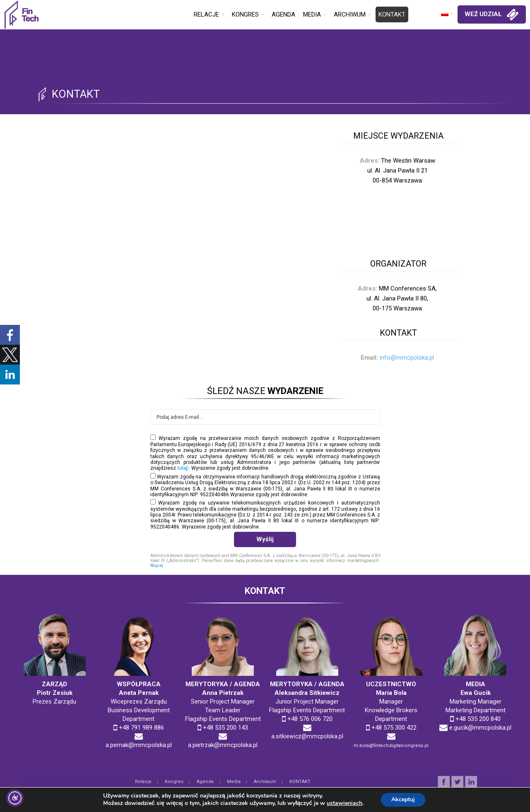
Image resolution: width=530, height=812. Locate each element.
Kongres (174, 782)
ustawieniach (342, 803)
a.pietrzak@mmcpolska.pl (223, 745)
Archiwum (265, 782)
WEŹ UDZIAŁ (492, 14)
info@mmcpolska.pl (407, 358)
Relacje (143, 782)
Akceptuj (403, 799)
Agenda (205, 782)
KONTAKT (300, 782)
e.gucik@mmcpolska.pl (480, 728)
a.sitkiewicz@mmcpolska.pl (307, 736)
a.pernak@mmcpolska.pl (139, 745)
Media (234, 782)
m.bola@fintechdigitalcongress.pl (391, 746)
